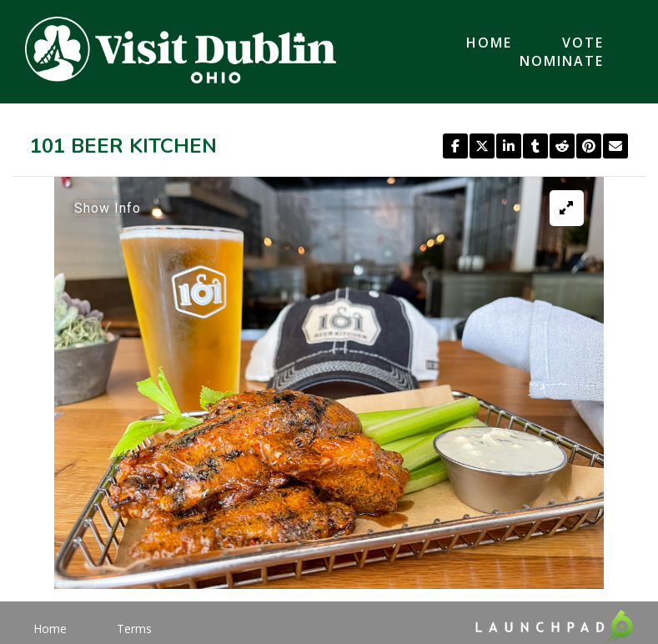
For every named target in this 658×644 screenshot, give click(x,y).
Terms (134, 629)
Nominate (562, 61)
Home (489, 43)
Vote (583, 43)
